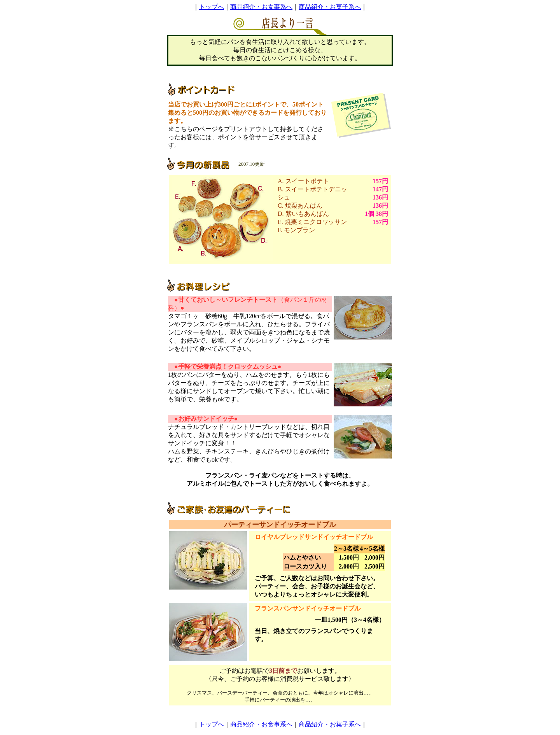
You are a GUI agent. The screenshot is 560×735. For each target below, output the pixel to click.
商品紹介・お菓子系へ (330, 7)
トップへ (212, 7)
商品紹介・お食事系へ (261, 7)
